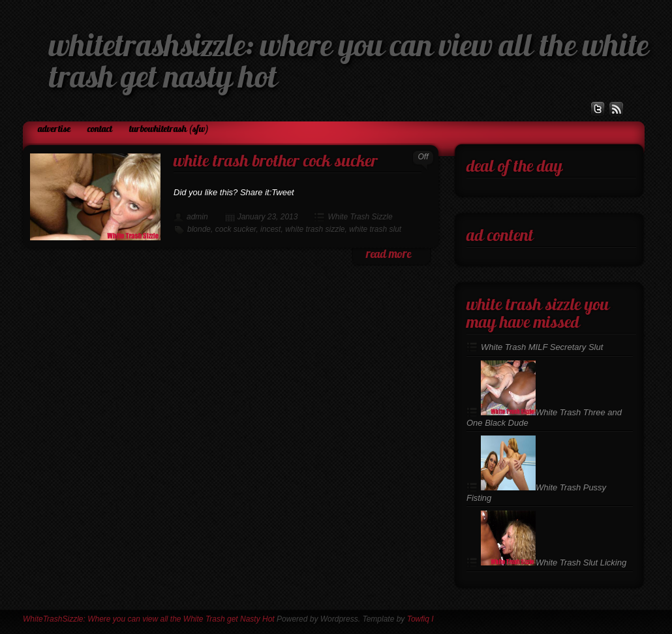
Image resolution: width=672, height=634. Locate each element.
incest (270, 229)
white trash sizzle (315, 229)
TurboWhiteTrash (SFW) (169, 130)
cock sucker (236, 229)
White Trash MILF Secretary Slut (542, 347)
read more (389, 255)
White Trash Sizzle (360, 217)
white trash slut (375, 229)
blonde (199, 229)
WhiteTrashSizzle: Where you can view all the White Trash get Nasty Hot (149, 619)
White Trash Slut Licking (554, 563)
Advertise (54, 130)
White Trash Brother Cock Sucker (276, 162)
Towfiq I (420, 619)
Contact (100, 130)
